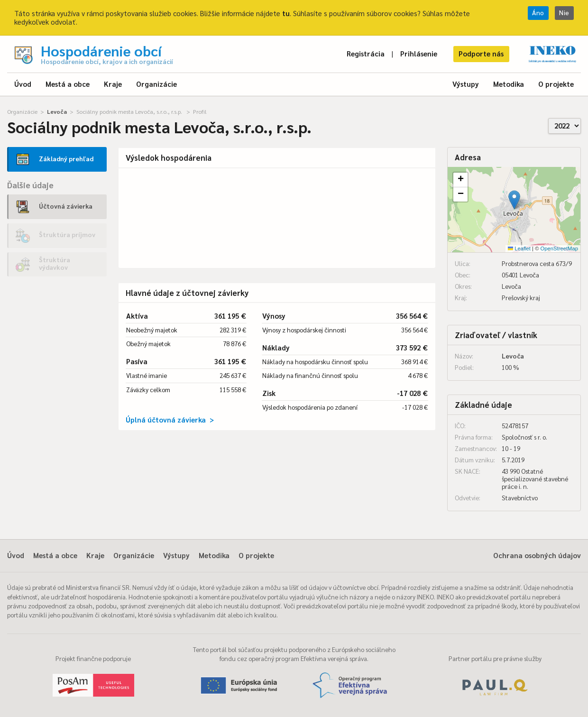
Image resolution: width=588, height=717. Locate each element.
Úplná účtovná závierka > (170, 419)
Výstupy (466, 84)
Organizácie (156, 84)
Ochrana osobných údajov (537, 555)
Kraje (113, 84)
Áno (538, 13)
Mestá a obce (68, 84)
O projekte (556, 84)
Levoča (57, 111)
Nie (564, 13)
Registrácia (366, 53)
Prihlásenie (419, 53)
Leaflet (519, 248)
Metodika (509, 84)
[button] (514, 200)
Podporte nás (481, 53)
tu (286, 13)
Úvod (23, 84)
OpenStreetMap (559, 248)
